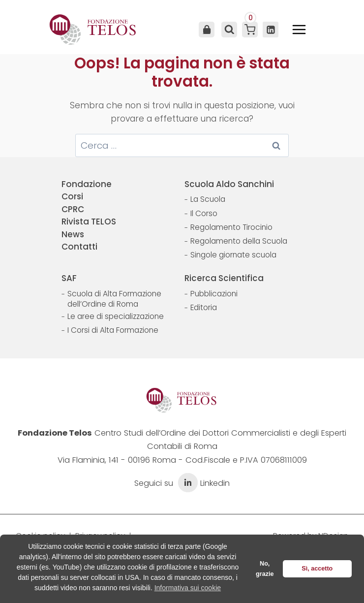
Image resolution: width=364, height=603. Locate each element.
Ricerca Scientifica (224, 278)
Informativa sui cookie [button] (188, 588)
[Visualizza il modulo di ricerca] (228, 30)
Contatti (79, 247)
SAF (69, 278)
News (73, 234)
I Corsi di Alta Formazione (113, 330)
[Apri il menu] (299, 30)
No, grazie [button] (265, 569)
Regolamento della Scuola (239, 241)
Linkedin (203, 483)
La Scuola (208, 199)
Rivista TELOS (89, 222)
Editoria (204, 307)
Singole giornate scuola (233, 255)
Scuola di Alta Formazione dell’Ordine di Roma (114, 299)
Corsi (72, 196)
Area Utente (207, 30)
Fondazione (87, 184)
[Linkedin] (271, 30)
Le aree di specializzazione (116, 316)
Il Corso (204, 213)
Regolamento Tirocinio (231, 227)
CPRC (73, 209)
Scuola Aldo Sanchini (229, 184)
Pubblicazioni (214, 294)
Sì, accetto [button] (317, 569)
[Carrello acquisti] (250, 30)
